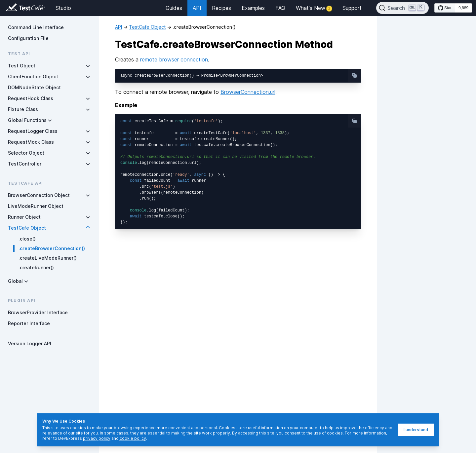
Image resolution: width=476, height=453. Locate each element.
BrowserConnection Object (39, 195)
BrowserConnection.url (248, 92)
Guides (174, 8)
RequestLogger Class (33, 131)
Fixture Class (23, 109)
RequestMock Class (31, 142)
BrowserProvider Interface (38, 312)
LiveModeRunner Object (36, 206)
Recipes (221, 8)
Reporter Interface (29, 323)
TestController (25, 164)
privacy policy (97, 438)
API (197, 8)
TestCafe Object (27, 228)
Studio (63, 8)
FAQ (280, 8)
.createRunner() (36, 267)
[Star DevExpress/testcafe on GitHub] (445, 8)
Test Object (22, 66)
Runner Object (24, 217)
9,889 (463, 8)
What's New (314, 8)
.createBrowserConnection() (52, 248)
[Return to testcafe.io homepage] (12, 8)
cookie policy (132, 438)
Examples (253, 8)
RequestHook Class (31, 98)
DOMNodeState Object (34, 87)
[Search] (403, 8)
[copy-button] (354, 75)
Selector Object (26, 153)
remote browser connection (174, 59)
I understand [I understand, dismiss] (416, 430)
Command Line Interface (36, 27)
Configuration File (28, 38)
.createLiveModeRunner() (48, 258)
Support (352, 8)
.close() (27, 239)
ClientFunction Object (33, 76)
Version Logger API (30, 343)
